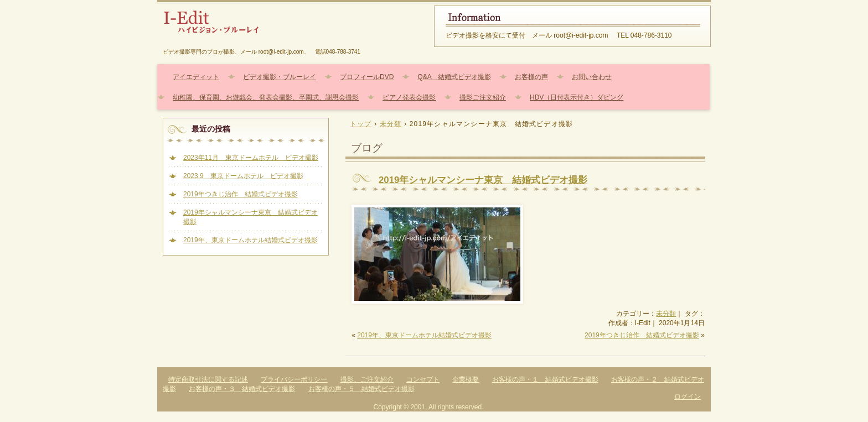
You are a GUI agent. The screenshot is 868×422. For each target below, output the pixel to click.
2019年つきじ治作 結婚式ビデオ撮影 (642, 335)
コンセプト (423, 379)
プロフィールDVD (367, 77)
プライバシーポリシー (294, 379)
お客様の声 (531, 77)
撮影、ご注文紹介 (367, 379)
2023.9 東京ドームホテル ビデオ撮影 (243, 176)
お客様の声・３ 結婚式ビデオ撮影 (242, 389)
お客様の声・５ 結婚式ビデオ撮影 (361, 389)
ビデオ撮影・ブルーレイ (280, 77)
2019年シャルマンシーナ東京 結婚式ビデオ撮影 (483, 180)
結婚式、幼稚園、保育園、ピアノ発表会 (290, 26)
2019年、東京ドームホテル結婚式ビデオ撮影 (424, 335)
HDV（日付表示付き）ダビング (577, 97)
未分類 (666, 314)
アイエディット (196, 77)
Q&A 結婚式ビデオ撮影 (454, 77)
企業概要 (466, 379)
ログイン (688, 397)
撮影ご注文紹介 (483, 97)
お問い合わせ (592, 77)
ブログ (367, 148)
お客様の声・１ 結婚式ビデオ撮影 (545, 379)
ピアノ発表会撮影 (409, 97)
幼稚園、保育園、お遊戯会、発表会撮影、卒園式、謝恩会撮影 (266, 97)
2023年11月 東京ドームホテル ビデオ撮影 (251, 158)
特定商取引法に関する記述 (208, 379)
